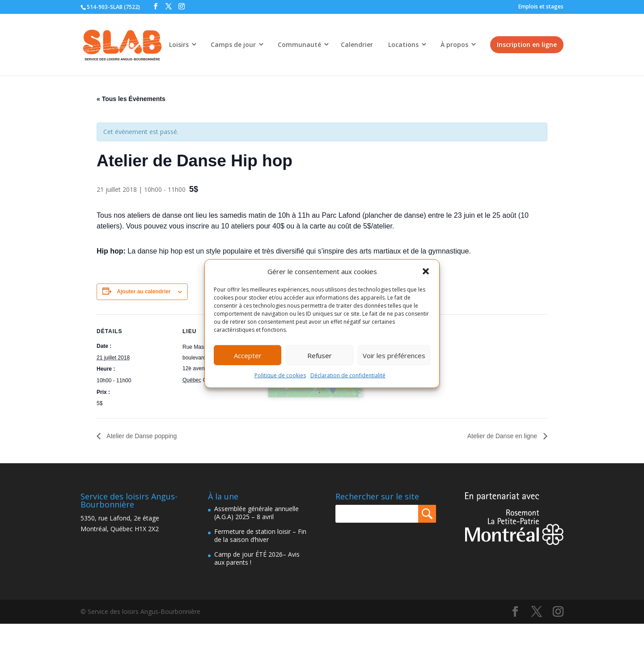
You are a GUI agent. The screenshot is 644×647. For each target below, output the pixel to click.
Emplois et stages (541, 6)
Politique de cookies (280, 375)
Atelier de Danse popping (141, 436)
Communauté (299, 44)
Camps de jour (233, 44)
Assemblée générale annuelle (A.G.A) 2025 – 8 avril (256, 513)
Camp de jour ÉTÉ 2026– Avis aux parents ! (257, 558)
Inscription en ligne (527, 44)
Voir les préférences (394, 355)
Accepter (248, 355)
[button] (426, 271)
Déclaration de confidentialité (348, 375)
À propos (454, 44)
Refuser (320, 355)
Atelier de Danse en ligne (503, 436)
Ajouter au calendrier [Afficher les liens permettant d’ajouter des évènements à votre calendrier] (144, 292)
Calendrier (357, 44)
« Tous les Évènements (131, 99)
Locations (403, 44)
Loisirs (179, 44)
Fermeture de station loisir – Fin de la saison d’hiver (260, 535)
